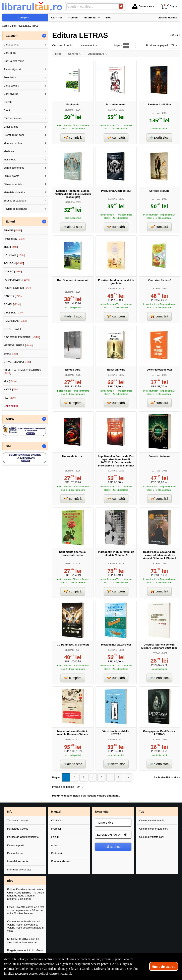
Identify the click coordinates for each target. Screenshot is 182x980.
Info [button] (10, 811)
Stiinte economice (14, 168)
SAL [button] (9, 446)
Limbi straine (11, 127)
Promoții (56, 828)
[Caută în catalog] (121, 6)
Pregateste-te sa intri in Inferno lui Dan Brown (25, 952)
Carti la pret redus (14, 61)
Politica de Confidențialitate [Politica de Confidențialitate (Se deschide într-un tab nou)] (47, 969)
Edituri (55, 836)
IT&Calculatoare (13, 118)
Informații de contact (19, 869)
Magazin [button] (57, 811)
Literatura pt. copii (14, 135)
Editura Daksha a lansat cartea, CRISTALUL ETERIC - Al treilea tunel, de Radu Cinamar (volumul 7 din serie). (26, 894)
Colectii (8, 102)
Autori (55, 845)
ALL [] (10, 398)
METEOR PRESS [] (18, 345)
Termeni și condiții (18, 820)
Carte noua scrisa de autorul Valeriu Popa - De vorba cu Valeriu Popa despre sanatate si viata (26, 926)
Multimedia (10, 160)
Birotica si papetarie (15, 201)
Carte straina (11, 45)
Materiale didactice (14, 192)
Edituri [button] (10, 222)
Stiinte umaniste (13, 184)
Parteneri (56, 853)
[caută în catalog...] (91, 7)
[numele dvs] (113, 822)
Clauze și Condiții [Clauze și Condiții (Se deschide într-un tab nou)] (81, 969)
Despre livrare (15, 853)
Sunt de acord (164, 966)
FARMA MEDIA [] (17, 280)
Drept (7, 110)
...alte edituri (11, 406)
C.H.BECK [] (14, 313)
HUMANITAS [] (15, 321)
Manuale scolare (13, 143)
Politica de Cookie (18, 828)
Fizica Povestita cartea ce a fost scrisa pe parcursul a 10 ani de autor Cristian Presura (26, 910)
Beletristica (10, 77)
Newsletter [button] (102, 811)
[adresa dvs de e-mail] (113, 834)
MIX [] (10, 381)
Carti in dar (10, 53)
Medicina (9, 151)
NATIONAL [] (14, 255)
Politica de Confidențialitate (23, 836)
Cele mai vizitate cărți (152, 836)
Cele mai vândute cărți (152, 820)
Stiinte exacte (11, 176)
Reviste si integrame (15, 209)
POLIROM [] (14, 263)
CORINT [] (13, 271)
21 (116, 777)
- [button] (44, 36)
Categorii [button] (12, 36)
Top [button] (142, 811)
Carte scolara (11, 86)
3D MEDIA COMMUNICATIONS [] (22, 372)
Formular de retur (61, 861)
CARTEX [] (13, 296)
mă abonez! (113, 846)
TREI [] (11, 247)
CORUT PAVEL (13, 329)
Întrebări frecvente (18, 861)
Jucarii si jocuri (12, 69)
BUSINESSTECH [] (18, 288)
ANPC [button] (10, 419)
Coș (167, 6)
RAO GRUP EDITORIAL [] (22, 337)
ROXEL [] (12, 304)
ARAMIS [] (13, 230)
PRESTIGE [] (14, 239)
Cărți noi (56, 820)
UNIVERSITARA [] (17, 362)
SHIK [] (11, 354)
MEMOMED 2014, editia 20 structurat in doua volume (23, 940)
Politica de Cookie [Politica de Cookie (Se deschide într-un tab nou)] (16, 969)
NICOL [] (11, 389)
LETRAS (69, 110)
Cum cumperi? (16, 845)
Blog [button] (10, 880)
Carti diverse (11, 94)
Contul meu (142, 6)
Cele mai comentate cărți (154, 828)
